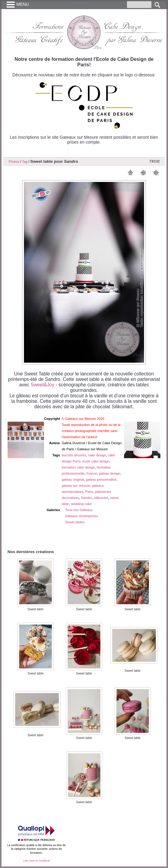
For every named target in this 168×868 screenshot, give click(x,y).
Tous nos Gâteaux (79, 510)
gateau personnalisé (101, 479)
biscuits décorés (74, 455)
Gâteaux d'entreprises (82, 516)
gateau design (109, 473)
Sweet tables (75, 522)
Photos (14, 162)
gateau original (73, 479)
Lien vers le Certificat (36, 861)
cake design (97, 455)
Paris (89, 492)
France (92, 473)
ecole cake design (96, 461)
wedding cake (81, 504)
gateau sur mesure (76, 486)
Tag (25, 162)
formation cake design (78, 467)
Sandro (86, 498)
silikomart (101, 498)
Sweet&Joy (42, 385)
